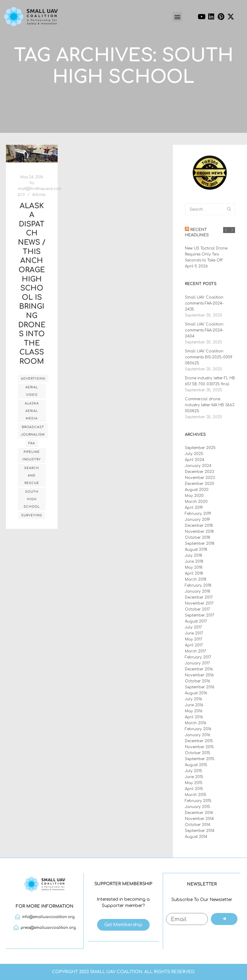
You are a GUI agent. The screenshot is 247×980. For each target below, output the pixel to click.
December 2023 (199, 472)
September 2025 (200, 448)
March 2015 (196, 795)
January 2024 (198, 466)
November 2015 (199, 747)
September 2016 (200, 687)
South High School (32, 499)
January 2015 (198, 807)
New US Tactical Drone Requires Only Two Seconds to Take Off (206, 254)
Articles (39, 195)
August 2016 (196, 693)
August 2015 (196, 765)
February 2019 (198, 514)
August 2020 (197, 490)
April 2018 (194, 573)
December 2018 (199, 526)
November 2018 (199, 532)
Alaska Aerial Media (32, 411)
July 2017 (193, 627)
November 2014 (199, 819)
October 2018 (198, 538)
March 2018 (196, 579)
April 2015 (194, 789)
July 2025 (194, 454)
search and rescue (32, 475)
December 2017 (199, 597)
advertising (33, 379)
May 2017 (194, 639)
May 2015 (194, 783)
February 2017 (198, 657)
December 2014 (199, 813)
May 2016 (194, 711)
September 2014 (200, 831)
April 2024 (195, 460)
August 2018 (196, 550)
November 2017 (199, 603)
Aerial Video (32, 391)
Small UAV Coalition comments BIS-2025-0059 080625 (209, 357)
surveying (32, 515)
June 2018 (194, 561)
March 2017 (195, 651)
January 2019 (197, 520)
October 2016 (198, 681)
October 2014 (198, 825)
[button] (177, 17)
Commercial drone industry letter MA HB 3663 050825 (210, 405)
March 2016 (196, 723)
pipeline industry (32, 456)
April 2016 (194, 717)
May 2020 (194, 496)
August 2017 (196, 621)
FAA (32, 443)
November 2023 (200, 478)
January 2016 (198, 735)
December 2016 (199, 669)
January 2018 (198, 591)
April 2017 (194, 645)
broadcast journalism (33, 431)
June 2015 (194, 777)
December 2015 (199, 741)
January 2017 (197, 663)
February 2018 (198, 585)
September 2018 (200, 544)
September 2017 (200, 615)
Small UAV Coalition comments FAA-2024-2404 (204, 330)
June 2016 (194, 705)
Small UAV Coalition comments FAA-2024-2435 (204, 303)
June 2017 (194, 633)
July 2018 (194, 556)
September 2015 (200, 759)
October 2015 (198, 753)
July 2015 (194, 771)
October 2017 (197, 609)
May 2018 (194, 567)
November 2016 (199, 675)
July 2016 (194, 699)
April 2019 (194, 508)
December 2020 (200, 484)
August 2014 (196, 837)
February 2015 (198, 801)
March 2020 (196, 502)
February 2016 (198, 729)
